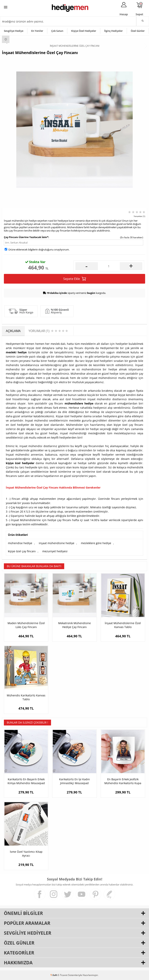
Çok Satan (57, 31)
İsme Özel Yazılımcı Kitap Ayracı (26, 854)
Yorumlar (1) (139, 216)
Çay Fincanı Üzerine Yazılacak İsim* (26, 237)
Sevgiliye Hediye (14, 31)
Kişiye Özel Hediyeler (84, 31)
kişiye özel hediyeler (20, 463)
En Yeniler (37, 31)
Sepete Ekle (75, 279)
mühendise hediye (20, 543)
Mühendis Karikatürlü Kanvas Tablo (26, 697)
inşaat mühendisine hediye (57, 543)
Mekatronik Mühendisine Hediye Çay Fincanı (74, 625)
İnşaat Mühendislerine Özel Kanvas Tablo (123, 625)
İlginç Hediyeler (113, 31)
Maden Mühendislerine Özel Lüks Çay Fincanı (26, 625)
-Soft (54, 975)
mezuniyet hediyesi (55, 551)
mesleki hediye (16, 352)
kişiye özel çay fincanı (22, 551)
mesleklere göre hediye (96, 543)
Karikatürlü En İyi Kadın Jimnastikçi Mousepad (74, 781)
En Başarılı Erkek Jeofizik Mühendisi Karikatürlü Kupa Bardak (123, 781)
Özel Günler (138, 31)
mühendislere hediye (79, 403)
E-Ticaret (63, 975)
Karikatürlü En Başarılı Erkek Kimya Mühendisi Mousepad (26, 781)
